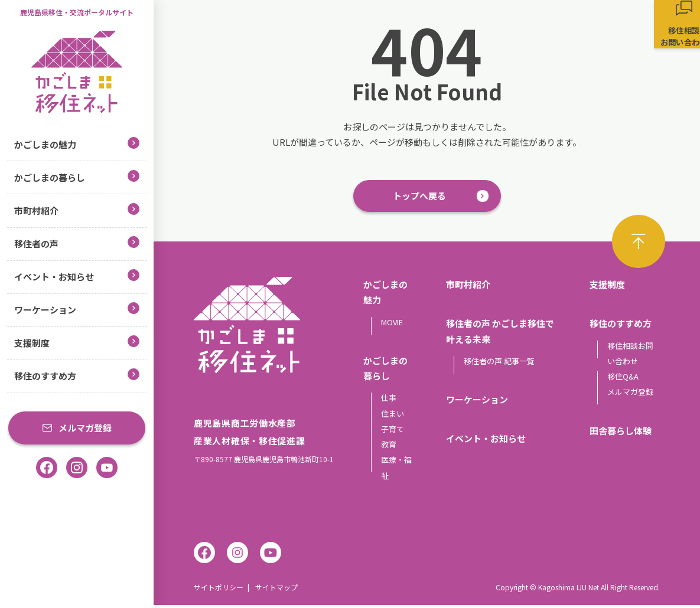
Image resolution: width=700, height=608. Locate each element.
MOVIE (392, 324)
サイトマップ (276, 590)
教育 (389, 447)
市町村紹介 (77, 210)
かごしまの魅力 (77, 144)
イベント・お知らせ (77, 276)
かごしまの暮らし (77, 177)
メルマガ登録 (77, 428)
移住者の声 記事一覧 (499, 363)
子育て (393, 431)
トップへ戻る (419, 197)
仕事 (389, 401)
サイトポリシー (219, 590)
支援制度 (77, 342)
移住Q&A (623, 379)
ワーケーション (77, 309)
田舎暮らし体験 (621, 433)
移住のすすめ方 (77, 375)
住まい (393, 416)
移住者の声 (77, 243)
